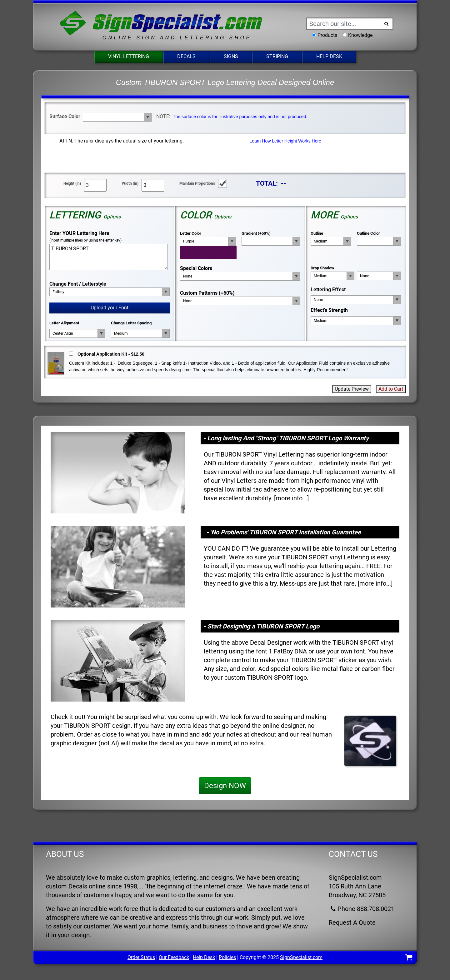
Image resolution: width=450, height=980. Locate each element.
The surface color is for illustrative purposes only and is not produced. (240, 117)
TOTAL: (267, 183)
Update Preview (352, 389)
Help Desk (329, 56)
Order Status (141, 957)
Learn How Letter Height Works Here (285, 141)
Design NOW (225, 786)
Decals (186, 56)
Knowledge (360, 35)
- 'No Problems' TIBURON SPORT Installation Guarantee (284, 532)
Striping (277, 56)
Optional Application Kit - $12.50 (111, 354)
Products (327, 35)
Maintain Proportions (197, 183)
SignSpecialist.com (301, 957)
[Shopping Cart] (409, 958)
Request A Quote (352, 922)
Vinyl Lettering (129, 56)
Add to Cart (391, 389)
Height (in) (72, 183)
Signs (231, 56)
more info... (291, 498)
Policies (227, 957)
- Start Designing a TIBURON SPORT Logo (261, 626)
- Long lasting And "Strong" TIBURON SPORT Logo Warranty (286, 438)
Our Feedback (174, 957)
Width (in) (130, 183)
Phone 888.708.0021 (362, 909)
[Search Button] (387, 24)
